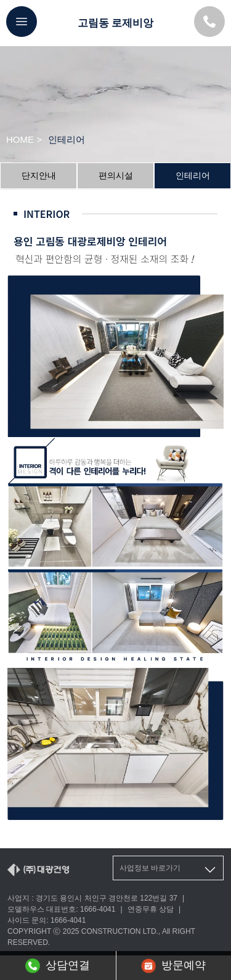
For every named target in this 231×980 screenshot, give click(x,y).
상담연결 (58, 966)
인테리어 (193, 175)
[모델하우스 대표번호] (209, 22)
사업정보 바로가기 (168, 870)
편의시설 (116, 175)
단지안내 (39, 175)
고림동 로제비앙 (116, 23)
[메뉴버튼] (22, 22)
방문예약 (173, 966)
